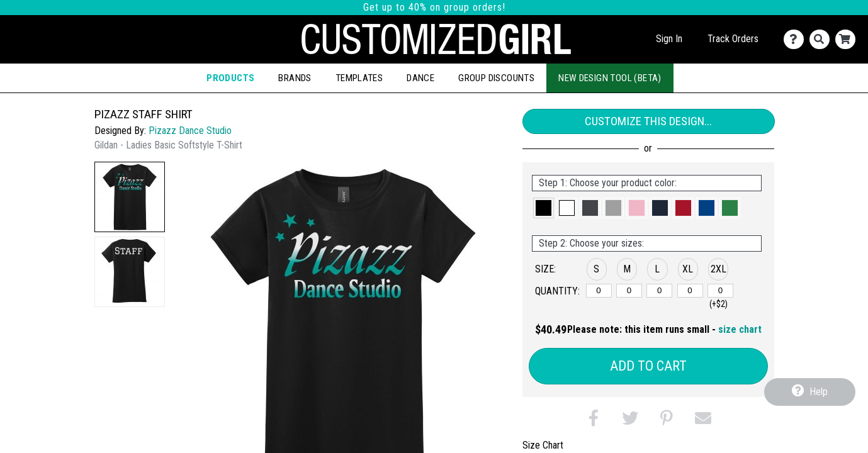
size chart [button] (740, 329)
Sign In (669, 39)
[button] (130, 197)
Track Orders (733, 39)
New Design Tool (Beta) (610, 78)
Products (230, 78)
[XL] (690, 291)
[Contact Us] (797, 39)
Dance (420, 78)
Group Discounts (496, 78)
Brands (295, 78)
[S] (599, 291)
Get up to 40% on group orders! (434, 7)
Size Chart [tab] (543, 445)
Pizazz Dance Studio (190, 131)
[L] (659, 291)
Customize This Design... (648, 121)
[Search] (822, 39)
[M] (629, 291)
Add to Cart (648, 366)
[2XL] (720, 291)
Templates (359, 78)
